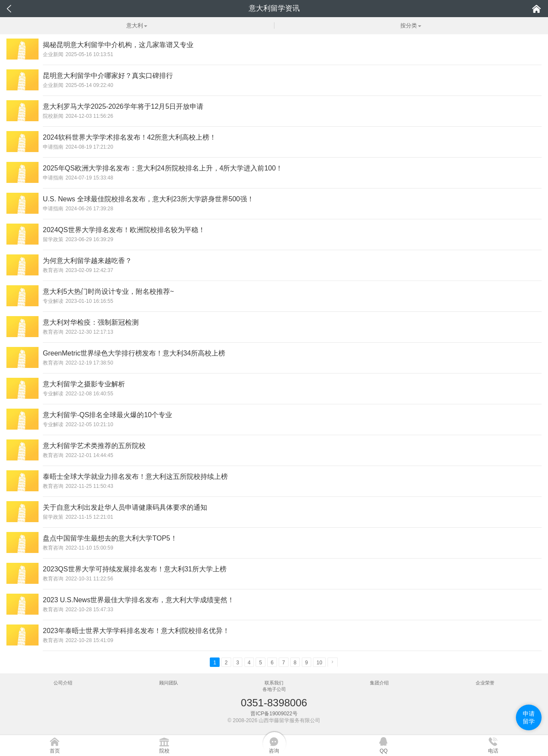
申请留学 (529, 717)
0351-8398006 (274, 703)
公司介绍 (63, 683)
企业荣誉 (485, 683)
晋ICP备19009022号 (274, 714)
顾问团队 (169, 683)
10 (319, 663)
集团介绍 (379, 683)
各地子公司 (274, 689)
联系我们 (274, 683)
